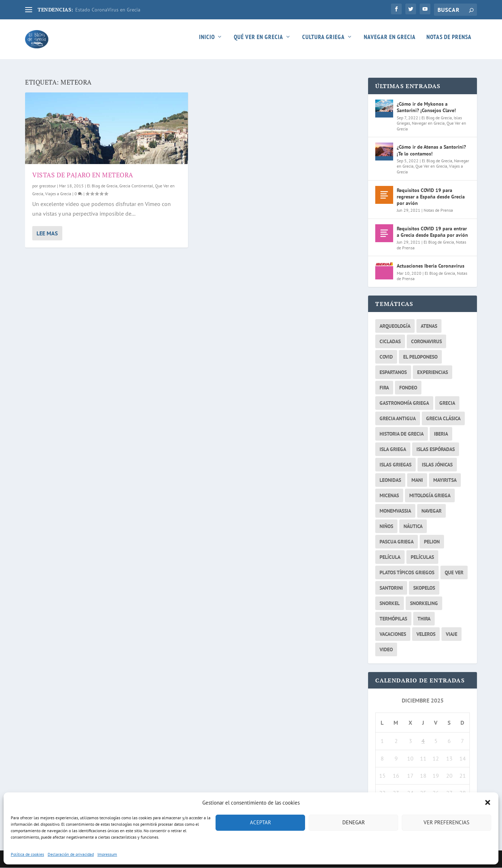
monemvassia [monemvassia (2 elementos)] (395, 511)
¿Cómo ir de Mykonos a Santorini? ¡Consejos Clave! (426, 107)
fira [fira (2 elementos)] (384, 388)
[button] (488, 802)
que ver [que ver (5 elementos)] (454, 572)
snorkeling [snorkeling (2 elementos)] (424, 603)
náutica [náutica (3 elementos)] (413, 526)
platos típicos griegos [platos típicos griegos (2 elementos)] (407, 572)
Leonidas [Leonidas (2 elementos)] (390, 480)
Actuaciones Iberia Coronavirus (431, 266)
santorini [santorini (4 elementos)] (391, 588)
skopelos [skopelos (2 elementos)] (424, 588)
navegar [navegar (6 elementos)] (431, 511)
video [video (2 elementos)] (386, 649)
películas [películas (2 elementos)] (422, 557)
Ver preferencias (447, 822)
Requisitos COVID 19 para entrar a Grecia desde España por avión (432, 232)
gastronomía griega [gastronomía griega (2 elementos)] (404, 403)
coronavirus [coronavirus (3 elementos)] (426, 341)
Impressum (107, 854)
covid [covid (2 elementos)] (386, 357)
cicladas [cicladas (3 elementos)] (390, 341)
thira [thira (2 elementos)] (424, 619)
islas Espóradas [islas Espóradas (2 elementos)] (436, 449)
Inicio (207, 42)
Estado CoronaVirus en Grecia (108, 10)
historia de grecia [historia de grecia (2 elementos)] (402, 434)
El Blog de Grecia (102, 186)
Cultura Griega (324, 42)
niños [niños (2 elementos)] (386, 526)
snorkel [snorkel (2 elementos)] (390, 603)
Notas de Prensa (449, 42)
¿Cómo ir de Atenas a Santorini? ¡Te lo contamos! (431, 150)
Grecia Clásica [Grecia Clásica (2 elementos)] (443, 418)
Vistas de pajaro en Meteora (83, 175)
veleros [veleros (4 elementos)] (426, 634)
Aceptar (260, 822)
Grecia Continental (136, 186)
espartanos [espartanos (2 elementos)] (393, 372)
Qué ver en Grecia (259, 42)
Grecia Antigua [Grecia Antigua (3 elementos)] (398, 418)
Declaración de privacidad (71, 854)
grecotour (47, 186)
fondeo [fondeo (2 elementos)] (408, 388)
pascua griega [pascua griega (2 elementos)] (397, 542)
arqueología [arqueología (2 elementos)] (395, 326)
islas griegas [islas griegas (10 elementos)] (395, 465)
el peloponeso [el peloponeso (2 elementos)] (420, 357)
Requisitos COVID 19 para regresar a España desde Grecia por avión (431, 197)
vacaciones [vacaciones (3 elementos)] (393, 634)
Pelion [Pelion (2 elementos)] (432, 542)
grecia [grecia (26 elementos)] (447, 403)
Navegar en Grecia (390, 42)
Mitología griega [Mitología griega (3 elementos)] (430, 495)
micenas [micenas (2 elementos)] (389, 495)
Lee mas (47, 233)
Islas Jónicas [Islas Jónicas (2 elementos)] (437, 465)
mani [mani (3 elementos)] (417, 480)
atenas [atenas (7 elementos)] (429, 326)
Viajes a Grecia (58, 194)
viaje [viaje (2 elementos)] (452, 634)
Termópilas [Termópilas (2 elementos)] (393, 619)
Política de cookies (27, 854)
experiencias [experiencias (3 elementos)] (433, 372)
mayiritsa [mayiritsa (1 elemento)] (445, 480)
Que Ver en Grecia (431, 166)
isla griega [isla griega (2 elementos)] (393, 449)
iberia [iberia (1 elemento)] (441, 434)
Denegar (354, 822)
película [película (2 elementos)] (390, 557)
